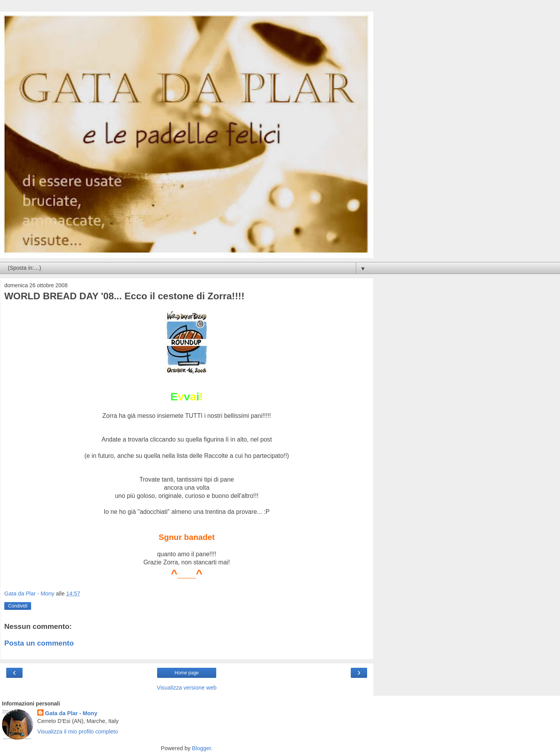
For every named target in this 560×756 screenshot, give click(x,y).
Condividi (18, 606)
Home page (187, 673)
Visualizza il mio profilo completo (78, 732)
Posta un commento (39, 643)
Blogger (202, 748)
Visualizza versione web (186, 688)
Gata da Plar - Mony (71, 713)
